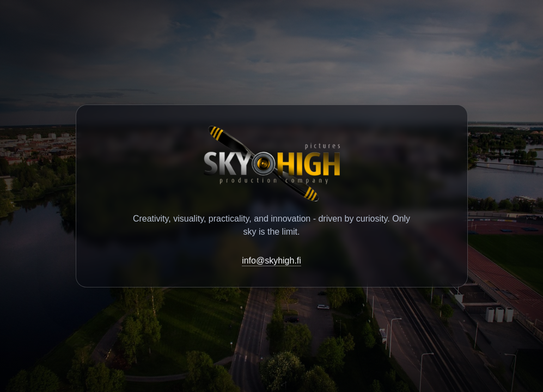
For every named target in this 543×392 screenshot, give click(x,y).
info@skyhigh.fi (271, 261)
